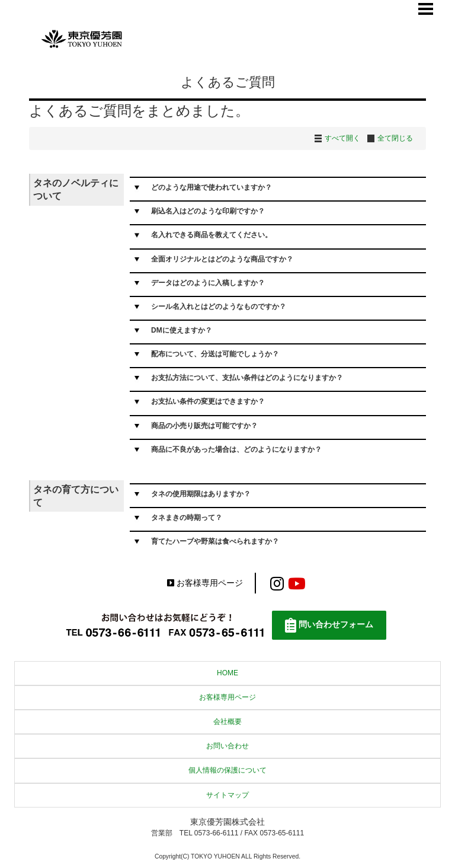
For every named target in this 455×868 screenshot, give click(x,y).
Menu (426, 9)
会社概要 (227, 722)
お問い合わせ (227, 746)
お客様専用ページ (205, 583)
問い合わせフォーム (329, 625)
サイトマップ (227, 795)
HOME (227, 673)
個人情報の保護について (227, 770)
